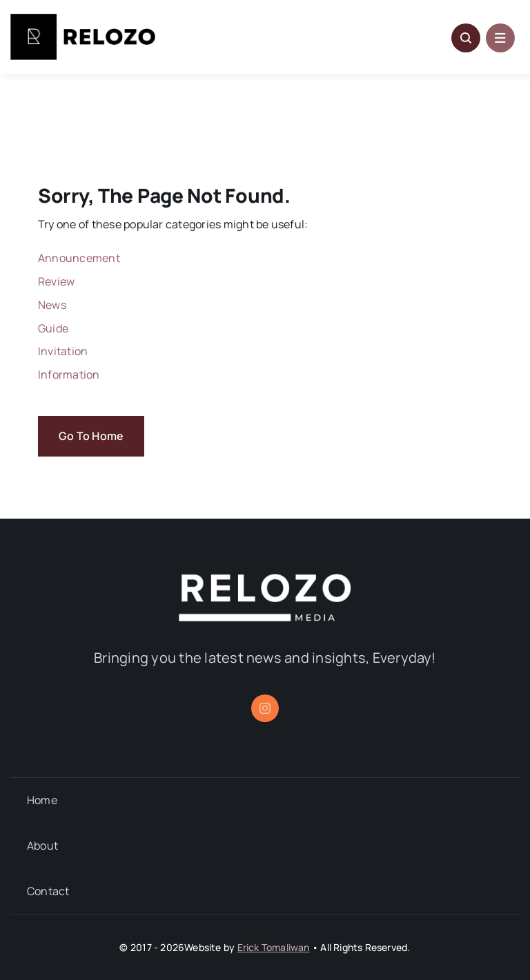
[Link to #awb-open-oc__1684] (500, 38)
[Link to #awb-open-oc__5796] (466, 38)
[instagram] (265, 708)
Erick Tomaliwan (274, 947)
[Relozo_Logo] (83, 19)
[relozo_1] (265, 579)
